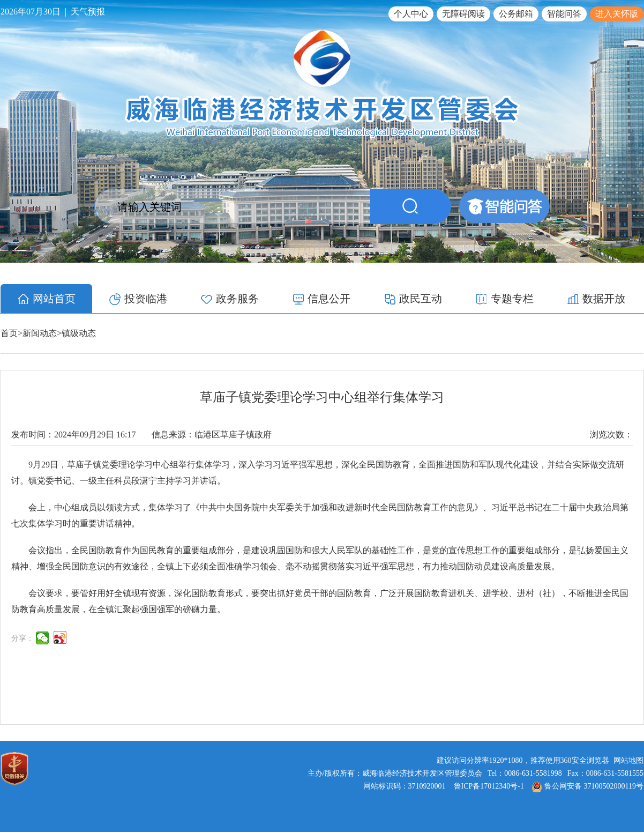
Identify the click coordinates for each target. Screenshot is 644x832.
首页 (9, 333)
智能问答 (564, 14)
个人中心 (411, 14)
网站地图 (628, 760)
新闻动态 (40, 333)
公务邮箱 (516, 14)
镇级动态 (79, 333)
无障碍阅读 (463, 14)
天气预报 (88, 12)
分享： (23, 638)
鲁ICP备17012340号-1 (489, 786)
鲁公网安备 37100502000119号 (588, 786)
